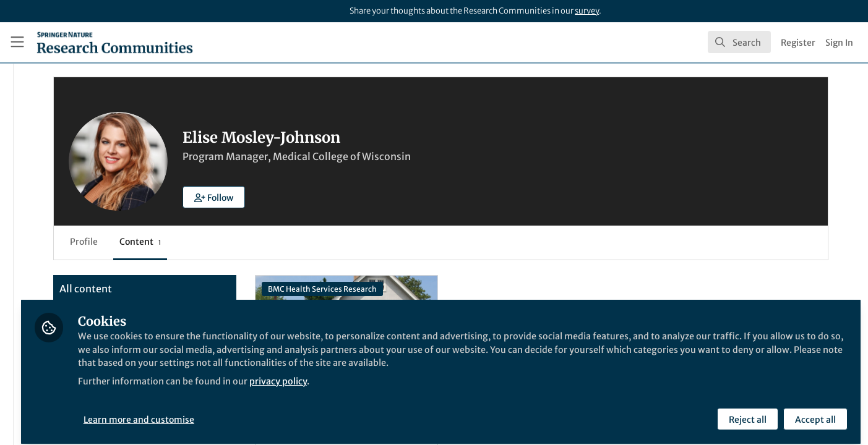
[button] (359, 197)
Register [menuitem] (798, 43)
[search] (739, 42)
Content (285, 242)
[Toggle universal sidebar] (17, 42)
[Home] (115, 42)
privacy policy (445, 388)
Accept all (814, 412)
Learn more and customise (285, 412)
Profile (229, 242)
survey (587, 11)
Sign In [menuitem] (839, 43)
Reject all (746, 412)
